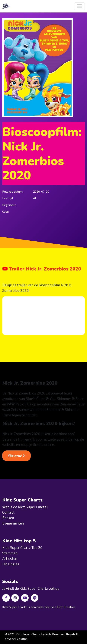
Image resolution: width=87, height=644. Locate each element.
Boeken (8, 518)
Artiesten (10, 558)
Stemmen (10, 553)
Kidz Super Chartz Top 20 (22, 548)
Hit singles (11, 564)
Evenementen (13, 523)
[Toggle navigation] (79, 6)
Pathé (16, 456)
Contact (8, 512)
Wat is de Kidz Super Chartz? (25, 507)
